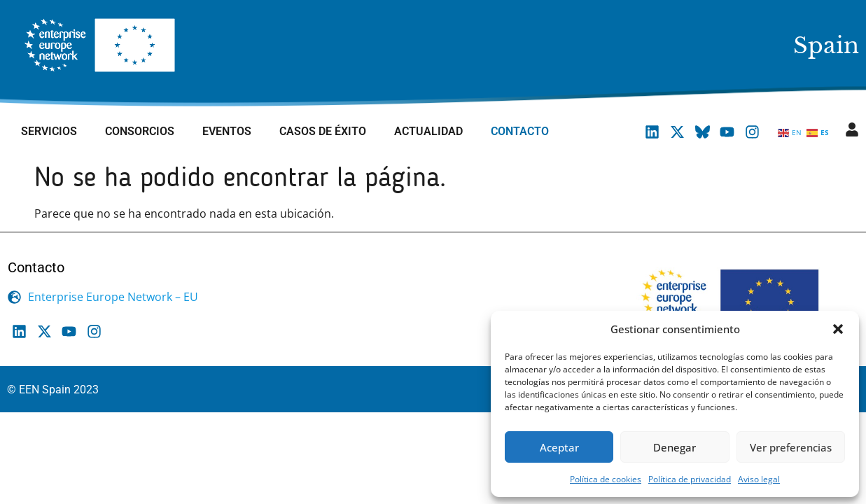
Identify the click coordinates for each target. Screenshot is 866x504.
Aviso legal (759, 479)
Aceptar (559, 447)
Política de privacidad (690, 479)
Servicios (49, 131)
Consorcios (140, 131)
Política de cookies (606, 479)
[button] (838, 329)
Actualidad (428, 131)
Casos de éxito (323, 131)
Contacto (520, 131)
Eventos (227, 131)
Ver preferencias (791, 447)
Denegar (675, 447)
